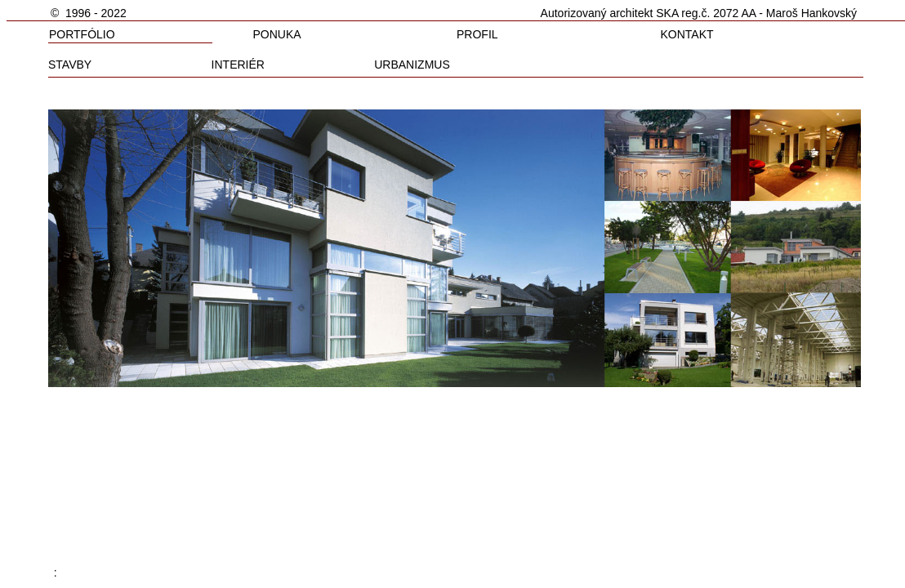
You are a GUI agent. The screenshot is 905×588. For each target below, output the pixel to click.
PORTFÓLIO (82, 34)
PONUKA (277, 34)
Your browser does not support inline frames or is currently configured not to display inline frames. (456, 287)
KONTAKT (687, 34)
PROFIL (477, 34)
